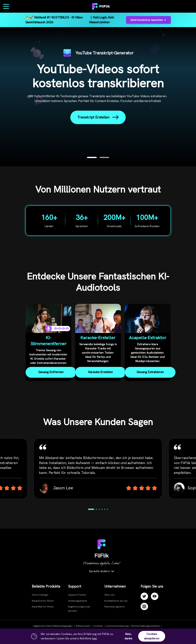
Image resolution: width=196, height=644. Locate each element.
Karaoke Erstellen (101, 372)
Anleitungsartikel (78, 601)
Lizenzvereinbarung (117, 626)
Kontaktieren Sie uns (116, 601)
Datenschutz (83, 626)
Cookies (98, 626)
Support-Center (77, 595)
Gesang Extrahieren (150, 372)
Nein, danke (128, 636)
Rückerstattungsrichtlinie (146, 626)
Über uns (109, 595)
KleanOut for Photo (43, 601)
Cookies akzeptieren (152, 636)
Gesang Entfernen (51, 372)
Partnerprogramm (115, 607)
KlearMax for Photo (43, 607)
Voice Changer (40, 595)
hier (94, 638)
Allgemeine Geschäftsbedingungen (53, 626)
